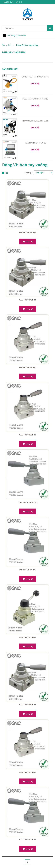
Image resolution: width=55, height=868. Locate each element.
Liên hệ (29, 242)
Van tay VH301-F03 (28, 367)
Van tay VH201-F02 (28, 570)
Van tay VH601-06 (27, 637)
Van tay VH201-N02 (27, 502)
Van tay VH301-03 (27, 435)
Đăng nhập (8, 2)
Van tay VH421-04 (27, 300)
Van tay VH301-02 (27, 772)
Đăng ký (19, 2)
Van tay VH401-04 (27, 705)
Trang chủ (8, 45)
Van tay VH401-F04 (28, 232)
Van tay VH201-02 (27, 840)
